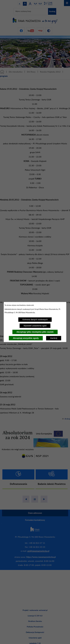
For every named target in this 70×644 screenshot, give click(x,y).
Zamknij (54, 338)
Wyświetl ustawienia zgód (35, 326)
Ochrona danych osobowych (35, 320)
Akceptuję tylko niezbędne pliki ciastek (35, 332)
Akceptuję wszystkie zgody (26, 338)
